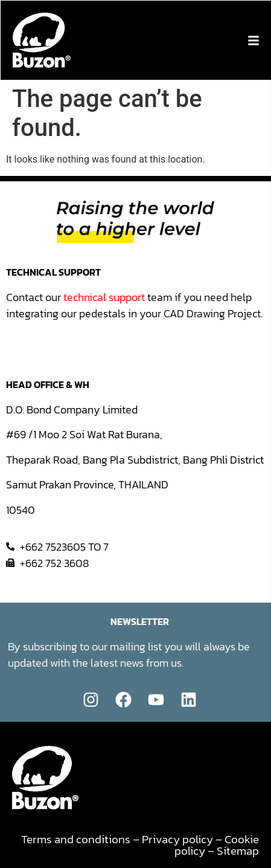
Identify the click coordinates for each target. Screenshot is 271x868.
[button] (253, 40)
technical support (104, 297)
